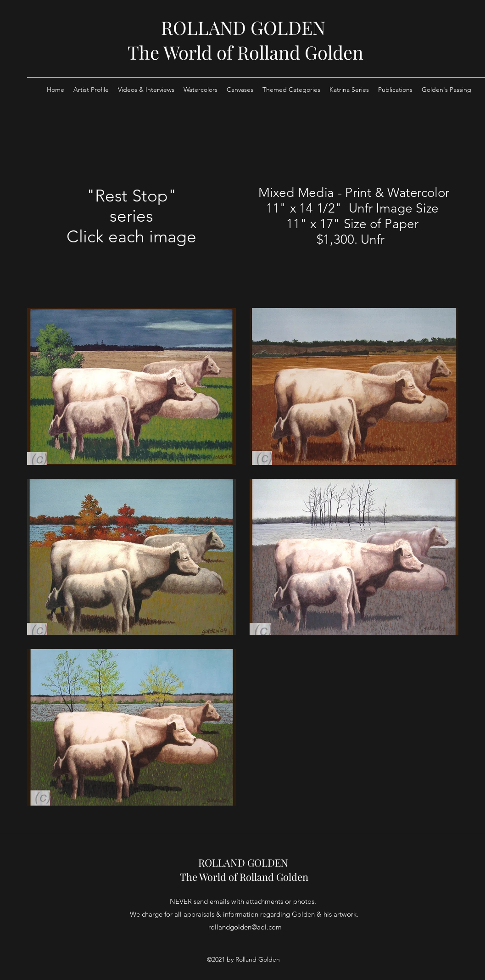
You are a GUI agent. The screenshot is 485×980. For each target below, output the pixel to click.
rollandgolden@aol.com (245, 927)
